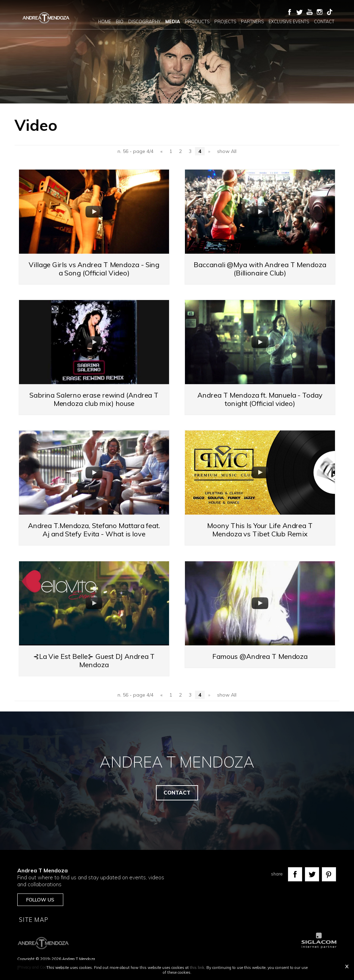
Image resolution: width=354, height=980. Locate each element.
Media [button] (173, 21)
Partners (252, 21)
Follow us (40, 900)
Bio (120, 21)
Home (105, 21)
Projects (225, 21)
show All (227, 151)
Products (197, 21)
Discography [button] (144, 21)
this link (197, 968)
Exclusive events (289, 21)
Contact (324, 21)
